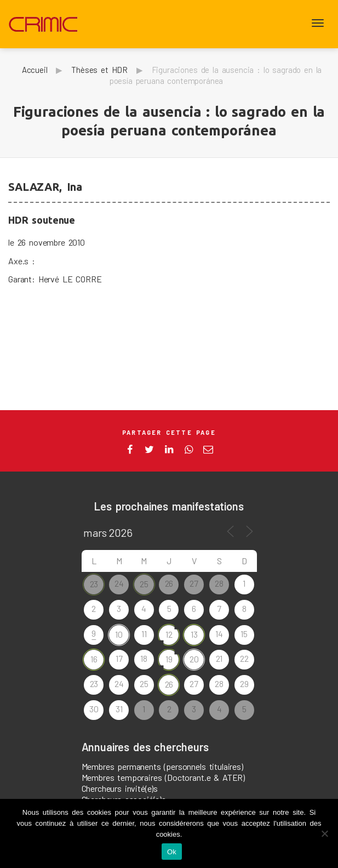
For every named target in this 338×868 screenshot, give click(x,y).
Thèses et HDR (99, 70)
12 (169, 634)
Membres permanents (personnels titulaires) (162, 766)
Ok (172, 852)
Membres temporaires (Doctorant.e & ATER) (164, 777)
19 (169, 659)
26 (169, 684)
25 (144, 584)
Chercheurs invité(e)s (120, 788)
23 (94, 584)
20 (194, 659)
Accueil (35, 70)
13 (194, 634)
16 (94, 659)
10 (119, 634)
